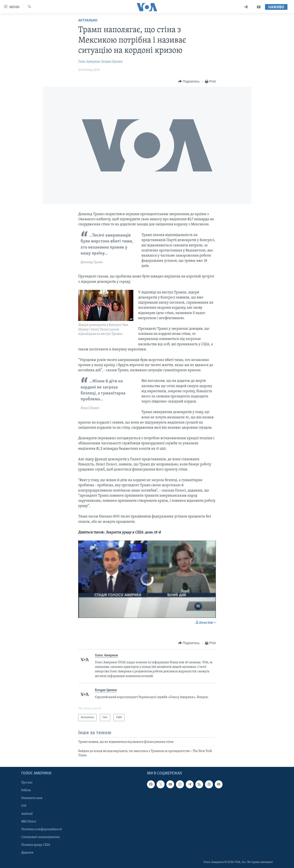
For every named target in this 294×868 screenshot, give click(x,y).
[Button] (189, 82)
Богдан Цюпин (112, 62)
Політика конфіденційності (42, 829)
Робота (26, 790)
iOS (24, 806)
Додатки (27, 853)
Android (27, 814)
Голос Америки (89, 62)
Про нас (27, 783)
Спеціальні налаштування (40, 837)
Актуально (88, 21)
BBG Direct (29, 822)
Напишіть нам (32, 798)
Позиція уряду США (36, 845)
